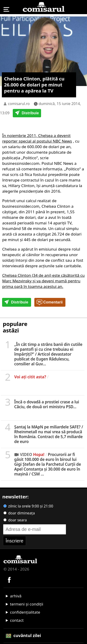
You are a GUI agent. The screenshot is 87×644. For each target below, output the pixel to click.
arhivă (16, 596)
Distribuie (27, 113)
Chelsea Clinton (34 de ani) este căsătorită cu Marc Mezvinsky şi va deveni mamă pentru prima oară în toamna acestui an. (43, 281)
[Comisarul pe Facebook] (9, 579)
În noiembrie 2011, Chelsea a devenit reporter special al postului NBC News (37, 138)
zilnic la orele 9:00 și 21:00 (28, 506)
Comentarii (50, 303)
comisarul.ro (19, 104)
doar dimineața (19, 513)
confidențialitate (25, 612)
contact (17, 620)
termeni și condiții (27, 604)
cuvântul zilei (23, 635)
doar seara (15, 520)
